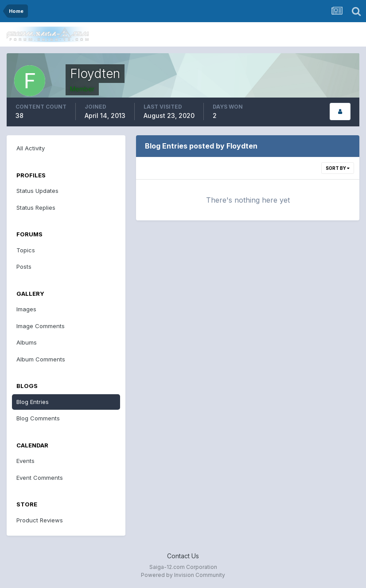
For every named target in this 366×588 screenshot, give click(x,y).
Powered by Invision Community (183, 575)
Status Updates (37, 191)
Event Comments (40, 478)
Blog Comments (38, 418)
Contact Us (183, 556)
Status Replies (36, 208)
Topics (26, 250)
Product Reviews (40, 520)
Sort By (338, 168)
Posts (24, 267)
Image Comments (41, 326)
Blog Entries (33, 402)
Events (25, 461)
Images (26, 309)
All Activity (31, 148)
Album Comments (41, 359)
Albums (27, 342)
